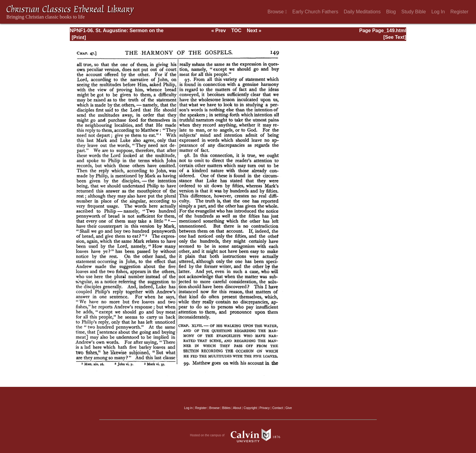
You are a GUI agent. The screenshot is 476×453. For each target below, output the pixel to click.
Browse (277, 12)
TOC (236, 30)
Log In (438, 12)
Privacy (265, 408)
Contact (278, 408)
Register (459, 12)
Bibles (226, 408)
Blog (391, 12)
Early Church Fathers (315, 12)
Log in (189, 408)
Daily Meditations (362, 12)
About (237, 408)
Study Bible (414, 12)
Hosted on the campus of (238, 435)
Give (289, 408)
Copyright (250, 408)
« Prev (219, 30)
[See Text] (395, 37)
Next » (254, 30)
